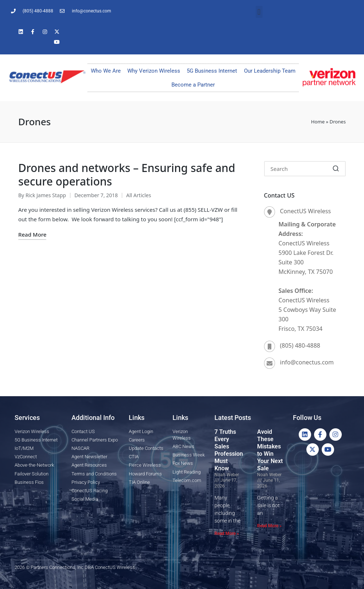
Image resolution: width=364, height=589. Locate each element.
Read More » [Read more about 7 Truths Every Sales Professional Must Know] (227, 533)
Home (318, 122)
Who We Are (106, 71)
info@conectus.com (307, 362)
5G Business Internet (212, 71)
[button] (259, 12)
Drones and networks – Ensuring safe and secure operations (127, 175)
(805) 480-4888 (300, 345)
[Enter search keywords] (305, 169)
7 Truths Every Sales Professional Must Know (231, 450)
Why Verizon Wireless (154, 71)
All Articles (139, 195)
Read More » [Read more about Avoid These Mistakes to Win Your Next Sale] (269, 526)
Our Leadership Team (270, 71)
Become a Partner (193, 85)
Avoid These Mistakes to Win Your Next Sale (270, 450)
